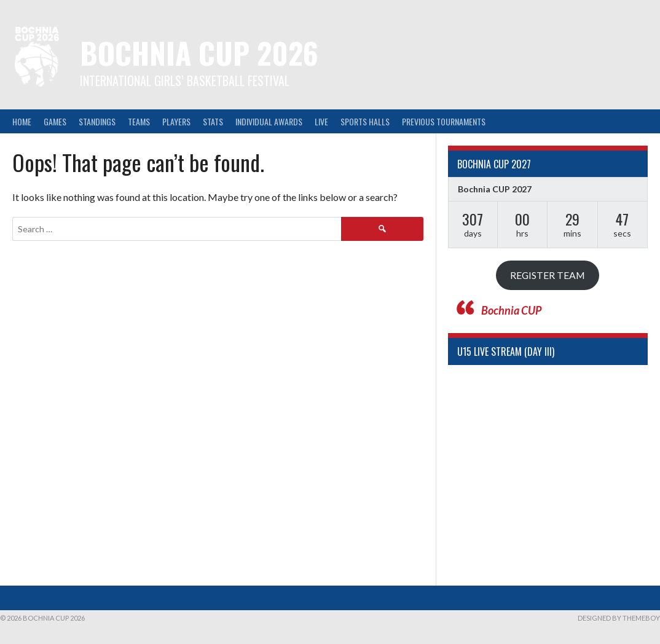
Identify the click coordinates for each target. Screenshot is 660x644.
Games (55, 121)
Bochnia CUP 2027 (495, 189)
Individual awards (269, 121)
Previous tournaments (444, 121)
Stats (213, 121)
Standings (97, 121)
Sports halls (365, 121)
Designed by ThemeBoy (619, 618)
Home (22, 121)
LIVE (321, 121)
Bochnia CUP (511, 310)
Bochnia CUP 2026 (199, 53)
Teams (139, 121)
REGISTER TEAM (548, 275)
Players (176, 121)
